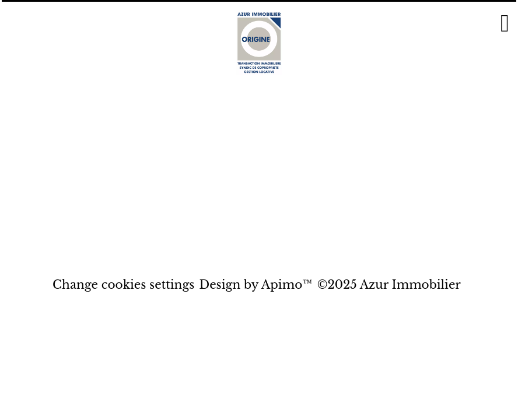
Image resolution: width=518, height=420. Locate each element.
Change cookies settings (123, 285)
